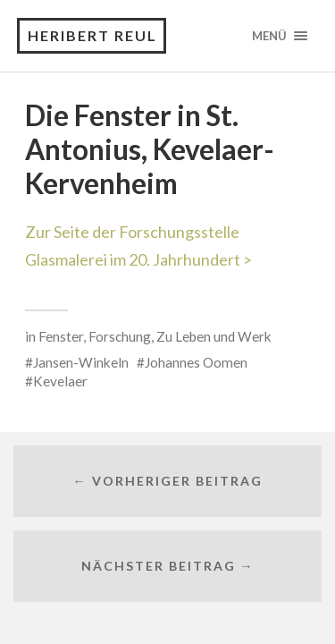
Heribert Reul (92, 35)
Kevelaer (60, 381)
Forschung (120, 336)
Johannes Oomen (196, 362)
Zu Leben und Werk (214, 336)
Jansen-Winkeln (81, 362)
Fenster (61, 336)
